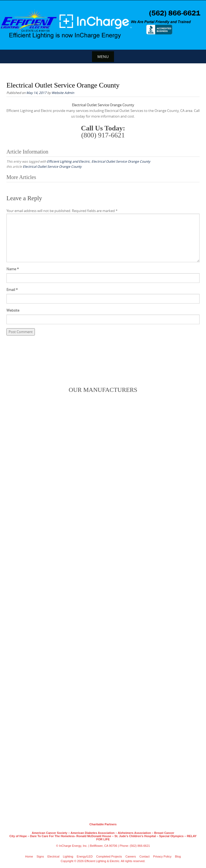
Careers (131, 856)
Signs (40, 856)
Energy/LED (85, 856)
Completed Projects (109, 856)
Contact (145, 856)
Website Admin (63, 93)
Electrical (54, 856)
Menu (103, 56)
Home (29, 856)
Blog (178, 856)
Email (12, 290)
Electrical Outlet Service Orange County (121, 161)
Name (13, 269)
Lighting (68, 856)
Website (13, 310)
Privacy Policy (162, 856)
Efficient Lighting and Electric (68, 161)
